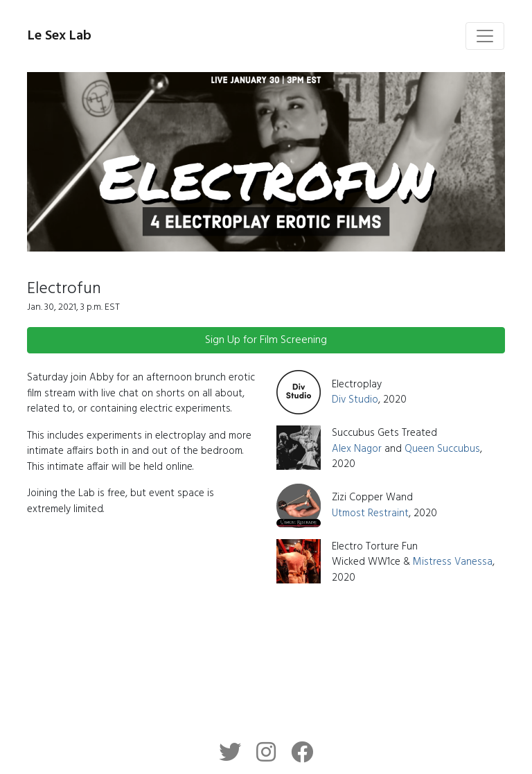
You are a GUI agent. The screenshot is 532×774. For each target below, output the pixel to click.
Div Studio (355, 400)
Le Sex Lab (60, 36)
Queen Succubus (442, 449)
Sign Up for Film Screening (266, 340)
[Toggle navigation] (485, 36)
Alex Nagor (357, 449)
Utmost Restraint (370, 513)
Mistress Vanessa (453, 562)
